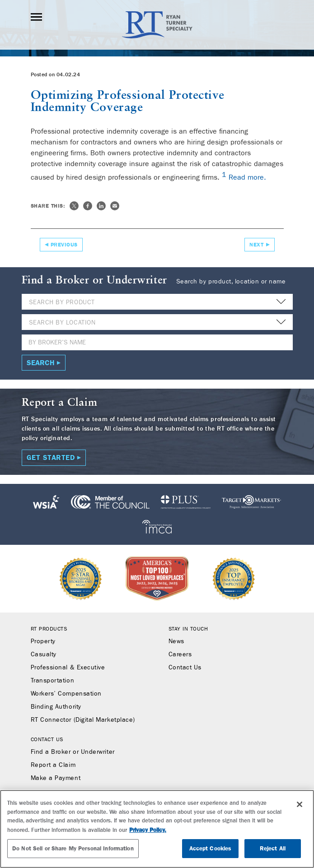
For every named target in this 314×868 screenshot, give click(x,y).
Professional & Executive (68, 668)
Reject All (273, 848)
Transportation (53, 681)
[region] (157, 829)
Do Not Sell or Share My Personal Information (73, 848)
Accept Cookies (211, 848)
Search (41, 363)
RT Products (49, 629)
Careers (180, 654)
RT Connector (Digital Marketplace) (83, 720)
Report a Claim (53, 765)
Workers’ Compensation (66, 694)
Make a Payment (56, 778)
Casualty (44, 654)
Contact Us (185, 668)
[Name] (157, 342)
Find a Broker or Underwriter (73, 752)
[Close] (300, 804)
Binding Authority (56, 707)
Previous (64, 245)
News (176, 641)
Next (256, 245)
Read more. (247, 178)
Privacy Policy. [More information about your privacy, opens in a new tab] (148, 830)
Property (43, 641)
